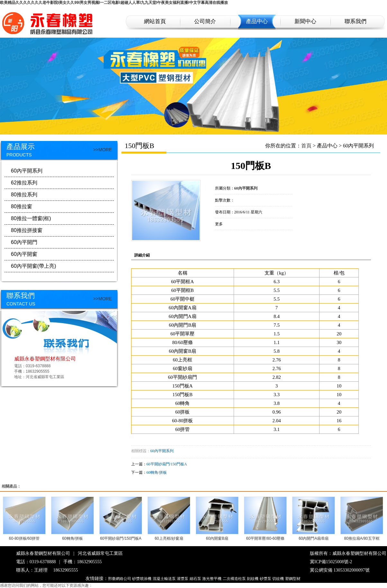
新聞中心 (305, 21)
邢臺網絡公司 (120, 579)
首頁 (306, 146)
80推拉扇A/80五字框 (362, 538)
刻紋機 (253, 579)
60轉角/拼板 (157, 472)
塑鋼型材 (293, 579)
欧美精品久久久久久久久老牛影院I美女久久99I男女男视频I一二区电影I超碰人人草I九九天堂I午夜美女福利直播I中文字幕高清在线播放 (114, 3)
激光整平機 (212, 579)
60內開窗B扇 (217, 538)
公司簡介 (205, 21)
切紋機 (278, 579)
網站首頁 (155, 21)
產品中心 (257, 21)
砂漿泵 (265, 579)
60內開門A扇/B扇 (314, 538)
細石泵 (195, 579)
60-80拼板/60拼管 (24, 538)
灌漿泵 (183, 579)
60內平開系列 (162, 451)
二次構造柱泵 (234, 579)
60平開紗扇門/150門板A (167, 464)
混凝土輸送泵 (164, 579)
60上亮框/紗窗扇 (169, 538)
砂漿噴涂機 (142, 579)
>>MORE (103, 150)
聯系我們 (355, 21)
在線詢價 (233, 239)
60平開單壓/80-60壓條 (265, 538)
